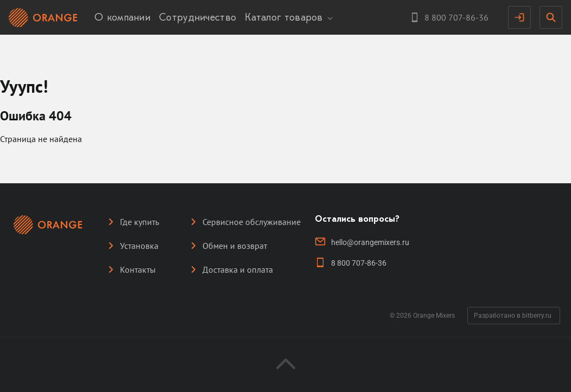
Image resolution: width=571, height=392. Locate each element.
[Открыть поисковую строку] (551, 17)
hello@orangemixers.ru (370, 242)
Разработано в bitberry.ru (513, 316)
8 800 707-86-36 (359, 263)
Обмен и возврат (235, 246)
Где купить (139, 222)
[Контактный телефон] (449, 17)
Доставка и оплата (238, 269)
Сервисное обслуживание (252, 222)
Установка (139, 246)
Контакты (138, 269)
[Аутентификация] (519, 17)
